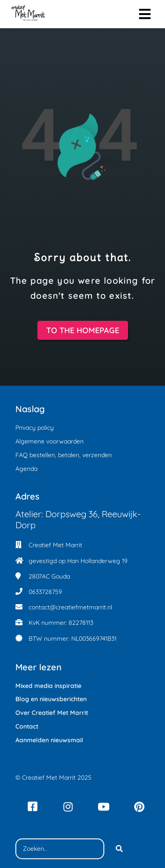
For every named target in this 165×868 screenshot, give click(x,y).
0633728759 (45, 592)
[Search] (119, 849)
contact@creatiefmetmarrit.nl (70, 607)
